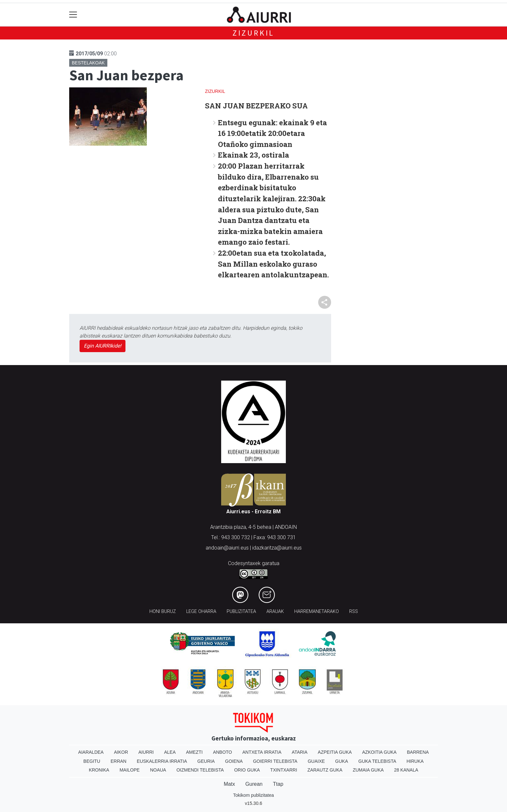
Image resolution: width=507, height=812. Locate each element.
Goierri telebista (275, 761)
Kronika (99, 770)
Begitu (92, 761)
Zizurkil (253, 33)
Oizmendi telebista (200, 770)
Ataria (300, 752)
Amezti (194, 752)
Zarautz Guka (325, 770)
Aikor (121, 752)
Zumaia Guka (368, 770)
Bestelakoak (88, 63)
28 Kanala (406, 770)
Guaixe (316, 761)
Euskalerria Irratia (162, 761)
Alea (170, 752)
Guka (342, 761)
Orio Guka (247, 770)
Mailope (130, 770)
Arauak (275, 612)
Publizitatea (241, 612)
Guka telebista (377, 761)
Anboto (223, 752)
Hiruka (415, 761)
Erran (119, 761)
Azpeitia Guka (335, 752)
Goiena (234, 761)
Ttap (278, 784)
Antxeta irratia (262, 752)
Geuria (206, 761)
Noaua (158, 770)
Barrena (418, 752)
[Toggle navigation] (73, 15)
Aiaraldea (91, 752)
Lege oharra (201, 612)
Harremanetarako (317, 612)
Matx (229, 784)
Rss (354, 612)
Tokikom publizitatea (253, 795)
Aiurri (146, 752)
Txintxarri (284, 770)
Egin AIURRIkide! (102, 346)
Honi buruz (163, 612)
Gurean (254, 784)
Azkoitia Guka (379, 752)
